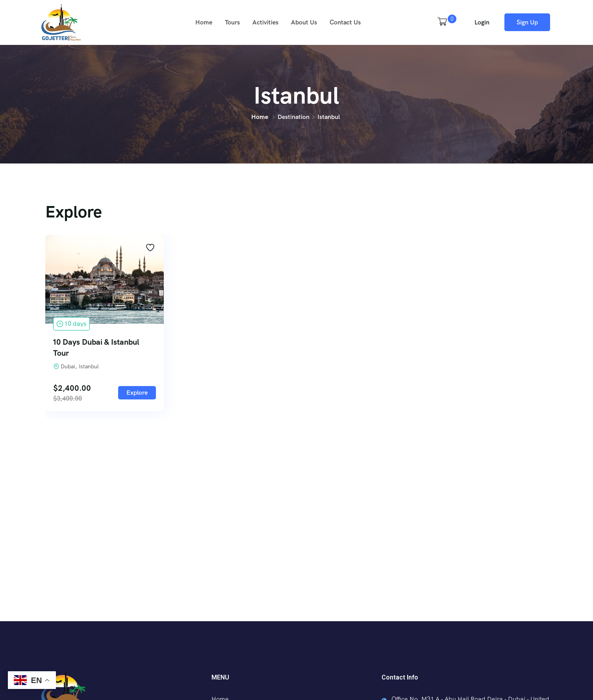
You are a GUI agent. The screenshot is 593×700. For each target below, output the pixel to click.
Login (482, 22)
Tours (232, 22)
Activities (265, 22)
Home (204, 22)
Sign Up (527, 22)
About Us (304, 22)
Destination (294, 117)
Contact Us (345, 22)
